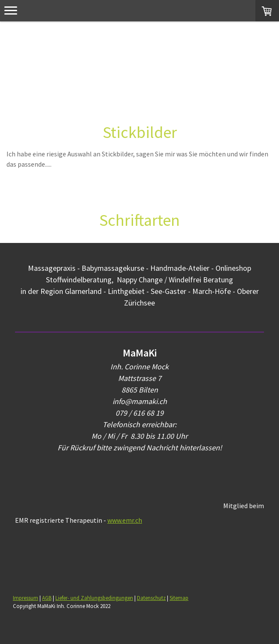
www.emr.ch (125, 520)
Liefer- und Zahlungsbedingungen (94, 598)
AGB (47, 598)
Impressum (26, 598)
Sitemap (179, 598)
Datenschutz (151, 598)
